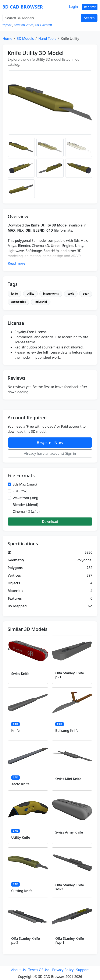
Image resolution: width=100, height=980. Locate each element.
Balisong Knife (67, 731)
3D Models (25, 39)
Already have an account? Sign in (50, 453)
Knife (15, 731)
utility (31, 294)
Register (90, 7)
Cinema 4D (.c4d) (26, 511)
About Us (18, 970)
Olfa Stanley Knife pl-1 (70, 675)
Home (7, 39)
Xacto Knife (20, 784)
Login (74, 7)
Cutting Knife (22, 891)
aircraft (47, 25)
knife (15, 294)
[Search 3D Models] (42, 18)
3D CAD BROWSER (23, 7)
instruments (51, 294)
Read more (17, 263)
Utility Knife (21, 837)
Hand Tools (47, 39)
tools (71, 294)
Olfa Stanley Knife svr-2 (70, 887)
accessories (18, 302)
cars (38, 25)
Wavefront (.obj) (25, 498)
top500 (7, 25)
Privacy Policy (63, 970)
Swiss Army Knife (69, 832)
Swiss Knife (20, 674)
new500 (19, 25)
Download (50, 522)
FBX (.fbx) (20, 491)
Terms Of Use (39, 970)
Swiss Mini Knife (68, 779)
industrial (41, 302)
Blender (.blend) (25, 505)
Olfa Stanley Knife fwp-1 (70, 941)
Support (82, 970)
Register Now (50, 442)
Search (89, 18)
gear (86, 294)
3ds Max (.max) (25, 484)
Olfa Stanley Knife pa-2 (26, 941)
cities (30, 25)
